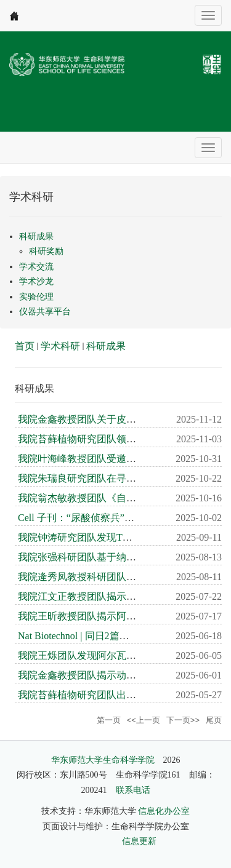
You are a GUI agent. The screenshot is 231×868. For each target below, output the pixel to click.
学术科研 (60, 346)
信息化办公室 (164, 811)
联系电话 (133, 790)
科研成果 (106, 346)
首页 (25, 346)
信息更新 (139, 841)
